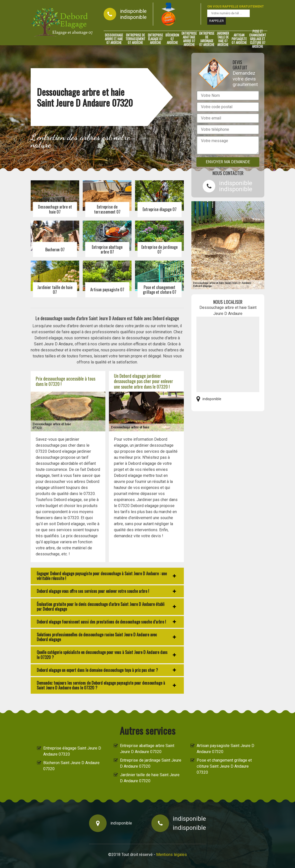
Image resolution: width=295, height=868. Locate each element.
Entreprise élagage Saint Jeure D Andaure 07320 (72, 751)
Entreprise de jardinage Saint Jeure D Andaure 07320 (151, 763)
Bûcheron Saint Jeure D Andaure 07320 (71, 766)
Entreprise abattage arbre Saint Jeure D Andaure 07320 (147, 749)
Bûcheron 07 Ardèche (172, 39)
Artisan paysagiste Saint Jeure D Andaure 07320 (225, 749)
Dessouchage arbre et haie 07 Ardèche (114, 39)
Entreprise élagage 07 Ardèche (155, 39)
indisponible (133, 11)
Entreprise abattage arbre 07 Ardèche (189, 39)
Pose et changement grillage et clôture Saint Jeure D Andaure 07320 (224, 766)
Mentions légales (172, 855)
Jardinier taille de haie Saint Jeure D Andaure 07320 (150, 778)
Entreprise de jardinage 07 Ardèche (207, 39)
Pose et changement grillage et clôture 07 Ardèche (258, 39)
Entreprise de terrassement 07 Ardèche (135, 39)
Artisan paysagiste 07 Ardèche (239, 39)
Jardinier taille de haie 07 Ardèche (223, 39)
